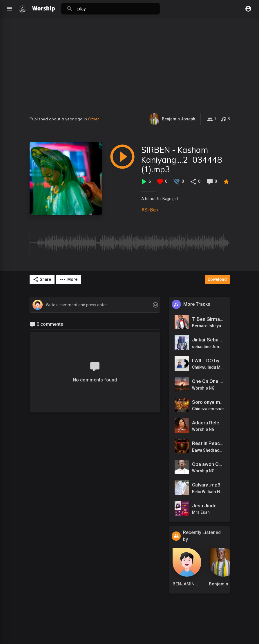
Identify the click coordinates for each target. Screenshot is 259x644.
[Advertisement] (129, 70)
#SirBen (150, 210)
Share (42, 279)
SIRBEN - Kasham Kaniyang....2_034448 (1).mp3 (182, 160)
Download (217, 279)
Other (94, 119)
